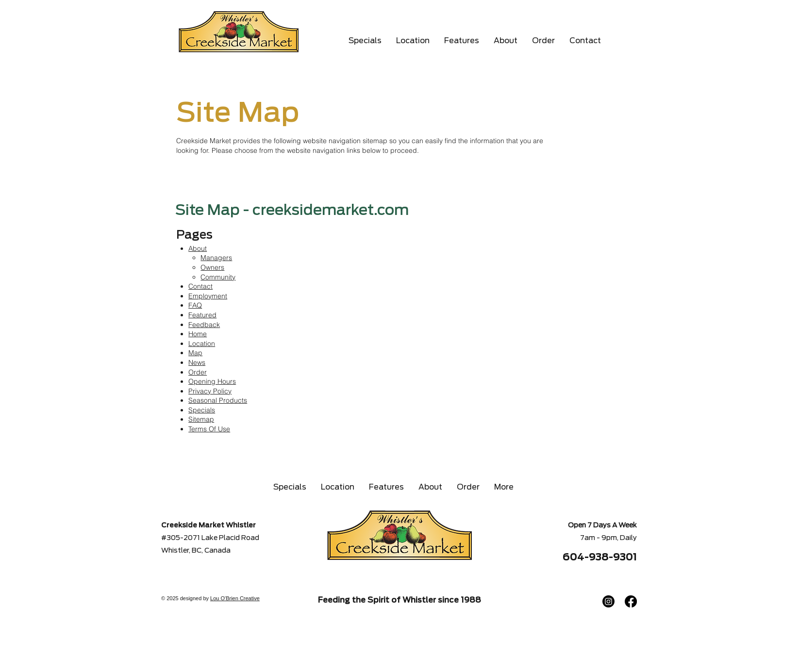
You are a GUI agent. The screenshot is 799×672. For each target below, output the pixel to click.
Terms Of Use (209, 429)
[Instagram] (608, 601)
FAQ (195, 305)
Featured (202, 315)
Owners (212, 267)
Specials (202, 410)
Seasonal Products (218, 400)
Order (198, 372)
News (197, 362)
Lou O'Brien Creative (235, 598)
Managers (216, 258)
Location (202, 344)
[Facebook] (631, 601)
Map (195, 353)
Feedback (204, 325)
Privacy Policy (210, 391)
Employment (208, 296)
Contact (200, 286)
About (198, 248)
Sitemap (201, 419)
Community (218, 277)
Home (198, 334)
